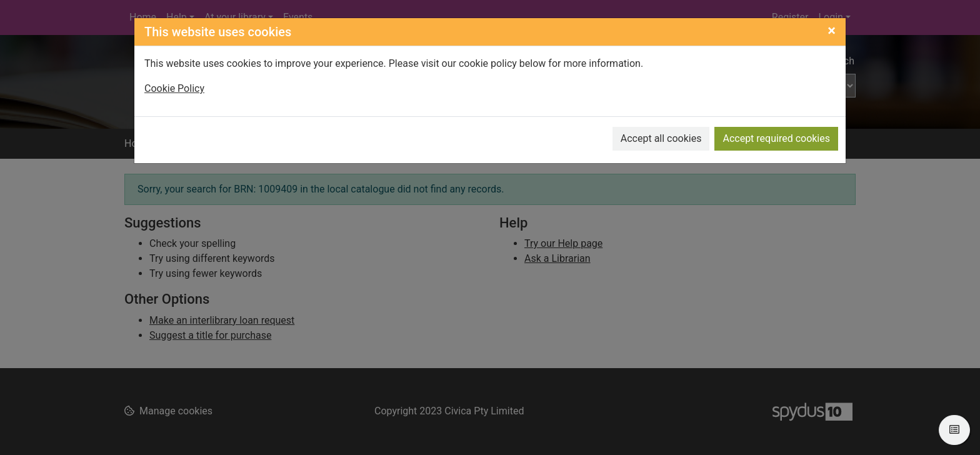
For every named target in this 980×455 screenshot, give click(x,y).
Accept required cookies (776, 138)
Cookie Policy (174, 88)
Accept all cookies (661, 138)
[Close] (832, 31)
